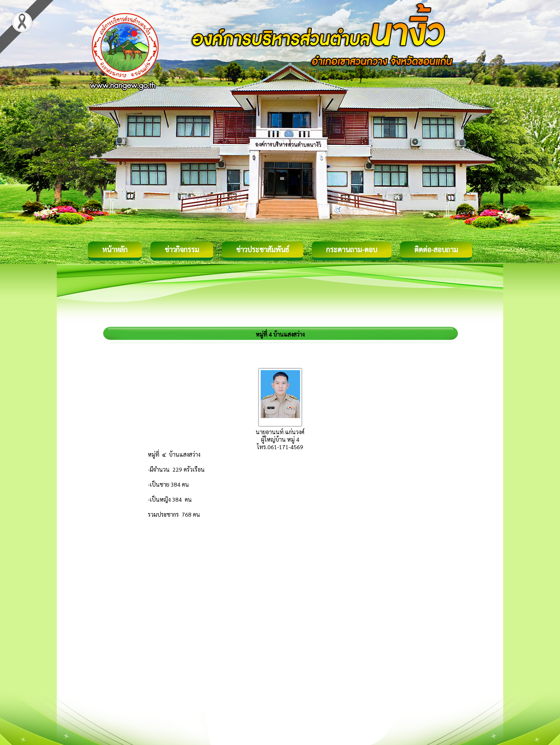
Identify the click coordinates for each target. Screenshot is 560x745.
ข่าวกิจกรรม (182, 249)
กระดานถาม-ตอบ (352, 249)
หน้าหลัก (115, 249)
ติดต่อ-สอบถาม (436, 249)
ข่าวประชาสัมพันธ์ (262, 249)
